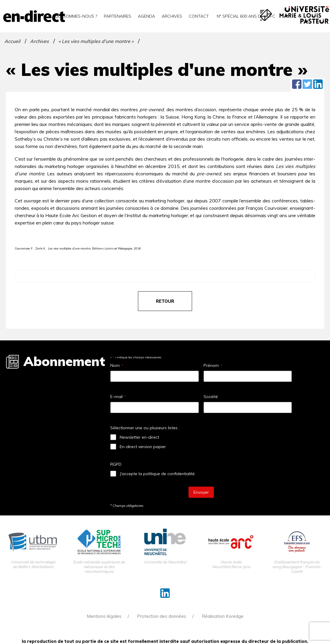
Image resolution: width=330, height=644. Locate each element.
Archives (172, 16)
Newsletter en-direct (139, 437)
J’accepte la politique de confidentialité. (158, 474)
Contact (199, 16)
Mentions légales (104, 616)
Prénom (213, 365)
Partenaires (117, 16)
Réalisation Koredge (223, 616)
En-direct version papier (143, 447)
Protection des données (162, 616)
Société (211, 397)
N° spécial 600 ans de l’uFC (245, 16)
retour (165, 301)
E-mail (118, 397)
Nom (117, 365)
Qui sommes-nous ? (76, 16)
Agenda (146, 16)
